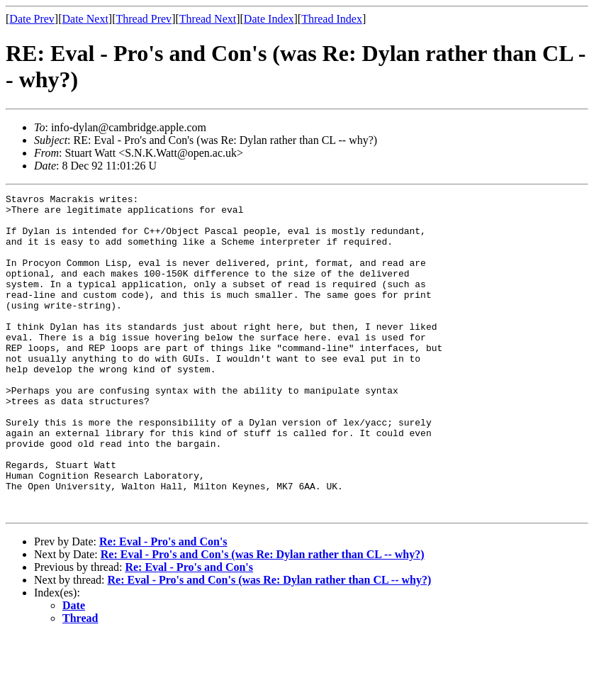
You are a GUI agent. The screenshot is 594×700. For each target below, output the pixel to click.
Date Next (85, 19)
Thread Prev (144, 19)
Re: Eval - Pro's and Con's (163, 605)
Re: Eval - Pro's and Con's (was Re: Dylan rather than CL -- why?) (263, 618)
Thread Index (332, 19)
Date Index (269, 19)
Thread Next (208, 19)
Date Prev (32, 19)
